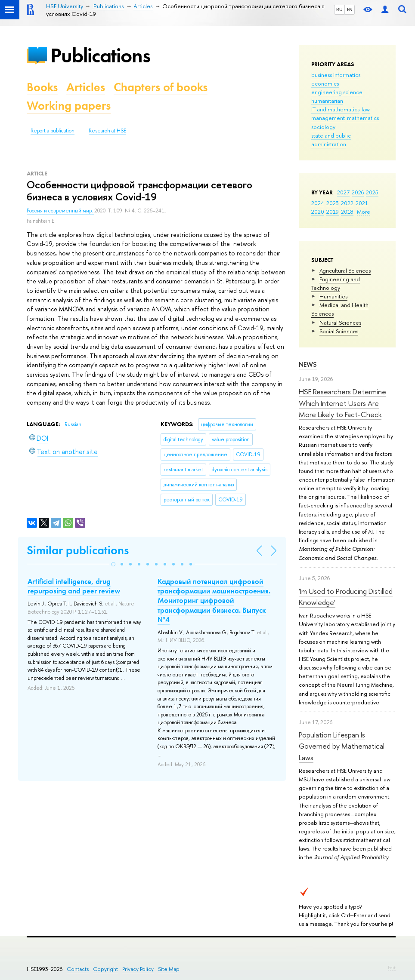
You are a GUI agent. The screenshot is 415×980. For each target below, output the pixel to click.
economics (325, 83)
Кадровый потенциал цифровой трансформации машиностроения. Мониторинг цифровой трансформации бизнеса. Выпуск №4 (214, 600)
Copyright (105, 969)
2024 (318, 203)
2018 (347, 212)
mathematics (363, 118)
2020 (318, 212)
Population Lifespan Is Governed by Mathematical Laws (342, 746)
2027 (343, 192)
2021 (362, 203)
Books (42, 87)
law (366, 109)
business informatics (336, 75)
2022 (347, 203)
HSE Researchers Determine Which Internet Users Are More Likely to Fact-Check (342, 403)
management (328, 118)
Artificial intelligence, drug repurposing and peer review (74, 586)
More (364, 212)
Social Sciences (339, 331)
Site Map (169, 969)
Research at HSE (107, 131)
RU (339, 9)
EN (350, 9)
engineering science (337, 92)
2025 (372, 192)
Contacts (78, 969)
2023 (333, 203)
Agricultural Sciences (345, 270)
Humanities (333, 296)
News (308, 364)
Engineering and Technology (336, 283)
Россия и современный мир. (60, 211)
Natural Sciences (340, 323)
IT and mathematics (335, 109)
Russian (73, 424)
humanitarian (327, 101)
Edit (392, 968)
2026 (358, 192)
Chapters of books (161, 87)
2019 (333, 212)
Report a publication (53, 131)
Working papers (69, 106)
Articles (86, 87)
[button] (113, 564)
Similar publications (78, 550)
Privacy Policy (138, 969)
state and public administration (331, 140)
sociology (323, 127)
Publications (100, 55)
